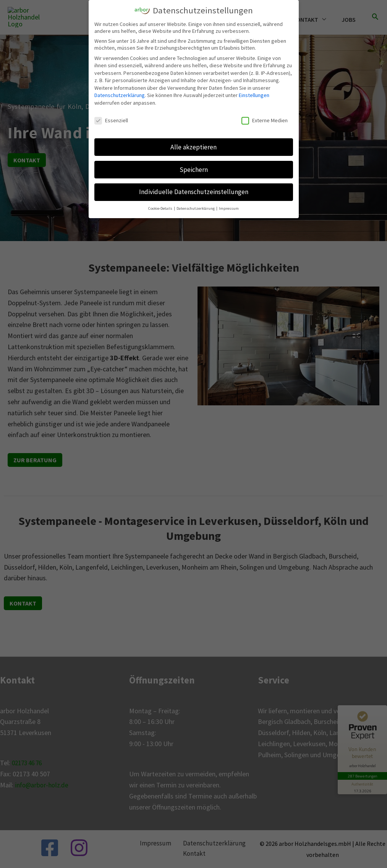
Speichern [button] (194, 169)
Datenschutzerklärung (120, 95)
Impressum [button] (229, 208)
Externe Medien (265, 120)
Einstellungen (254, 95)
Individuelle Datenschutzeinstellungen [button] (194, 192)
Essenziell (111, 120)
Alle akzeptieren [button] (193, 147)
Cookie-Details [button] (161, 208)
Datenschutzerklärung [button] (196, 208)
